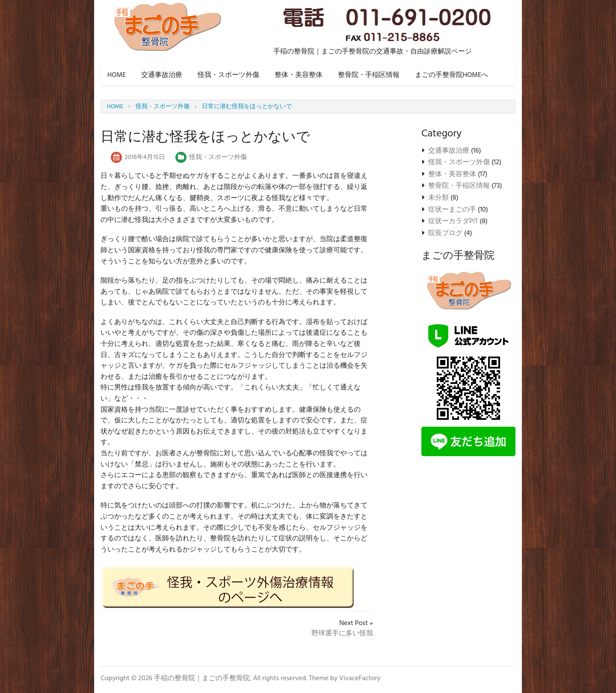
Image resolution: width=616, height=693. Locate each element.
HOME (117, 75)
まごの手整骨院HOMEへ (452, 75)
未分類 (438, 198)
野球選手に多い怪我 (342, 634)
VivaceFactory (360, 678)
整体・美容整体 (299, 75)
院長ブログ (445, 233)
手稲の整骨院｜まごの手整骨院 (202, 678)
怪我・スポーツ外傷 (228, 75)
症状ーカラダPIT (453, 221)
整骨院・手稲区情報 (369, 75)
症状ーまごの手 (452, 210)
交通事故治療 (162, 75)
